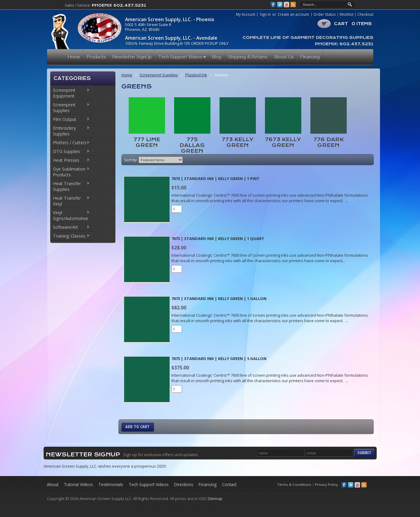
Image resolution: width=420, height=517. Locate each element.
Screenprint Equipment (70, 93)
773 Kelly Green (238, 142)
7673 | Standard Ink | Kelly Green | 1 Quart (218, 238)
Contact (229, 484)
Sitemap (215, 499)
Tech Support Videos (149, 484)
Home (127, 75)
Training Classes (70, 236)
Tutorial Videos (78, 484)
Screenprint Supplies (70, 108)
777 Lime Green (147, 142)
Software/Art (70, 228)
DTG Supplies (70, 152)
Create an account (293, 14)
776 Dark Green (329, 142)
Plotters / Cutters (70, 143)
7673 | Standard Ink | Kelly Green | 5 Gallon (219, 359)
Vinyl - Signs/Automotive (70, 215)
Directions (184, 484)
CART (353, 24)
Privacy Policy (326, 484)
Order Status (325, 15)
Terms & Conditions (294, 484)
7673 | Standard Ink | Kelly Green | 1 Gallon (219, 299)
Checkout (365, 15)
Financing (208, 484)
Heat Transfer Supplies (70, 186)
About (53, 484)
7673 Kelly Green (283, 142)
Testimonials (111, 484)
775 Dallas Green (192, 145)
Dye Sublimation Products (70, 172)
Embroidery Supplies (70, 131)
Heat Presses (70, 161)
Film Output (70, 120)
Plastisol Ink (196, 75)
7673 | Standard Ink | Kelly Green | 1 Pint (215, 178)
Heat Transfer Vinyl (70, 201)
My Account (246, 15)
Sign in (265, 14)
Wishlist (347, 15)
